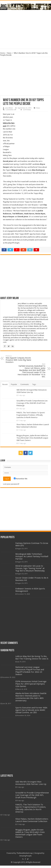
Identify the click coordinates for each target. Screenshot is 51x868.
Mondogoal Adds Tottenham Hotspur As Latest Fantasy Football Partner (32, 556)
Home (3, 53)
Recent (5, 384)
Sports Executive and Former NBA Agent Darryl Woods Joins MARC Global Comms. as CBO (31, 710)
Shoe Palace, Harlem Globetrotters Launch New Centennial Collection (32, 820)
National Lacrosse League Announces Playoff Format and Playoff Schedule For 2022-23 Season (30, 671)
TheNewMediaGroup (25, 853)
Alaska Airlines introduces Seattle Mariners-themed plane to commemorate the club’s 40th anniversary (31, 697)
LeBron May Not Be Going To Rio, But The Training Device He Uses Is (32, 658)
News (9, 53)
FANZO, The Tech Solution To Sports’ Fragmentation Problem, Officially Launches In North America (31, 415)
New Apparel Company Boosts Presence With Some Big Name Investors (20, 359)
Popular (14, 384)
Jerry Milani (9, 108)
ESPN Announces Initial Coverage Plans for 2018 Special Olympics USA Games (31, 684)
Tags (34, 384)
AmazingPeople (25, 856)
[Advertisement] (25, 29)
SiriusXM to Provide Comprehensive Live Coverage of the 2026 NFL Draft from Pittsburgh (32, 403)
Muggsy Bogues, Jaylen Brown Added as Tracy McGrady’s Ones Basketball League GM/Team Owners (32, 438)
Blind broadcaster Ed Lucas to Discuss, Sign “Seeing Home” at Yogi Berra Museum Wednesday (30, 568)
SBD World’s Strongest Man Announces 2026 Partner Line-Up (31, 783)
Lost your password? (11, 484)
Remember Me (21, 479)
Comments (25, 384)
